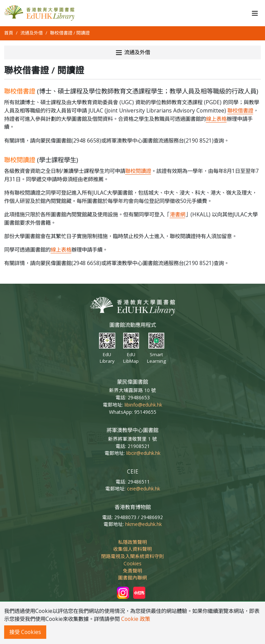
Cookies (132, 563)
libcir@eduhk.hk (143, 453)
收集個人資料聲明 (132, 549)
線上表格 (216, 119)
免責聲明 (132, 571)
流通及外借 (32, 33)
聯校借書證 (240, 111)
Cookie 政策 (136, 619)
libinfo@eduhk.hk (143, 405)
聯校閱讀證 (138, 171)
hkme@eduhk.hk (144, 524)
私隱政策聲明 (132, 542)
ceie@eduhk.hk (144, 489)
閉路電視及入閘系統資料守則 (132, 556)
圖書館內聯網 (132, 578)
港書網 (178, 214)
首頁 (9, 33)
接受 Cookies (25, 632)
